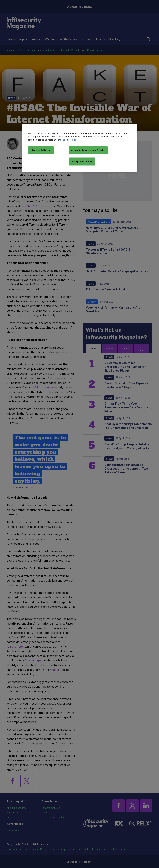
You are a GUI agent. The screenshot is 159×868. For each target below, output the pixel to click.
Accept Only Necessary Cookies (88, 150)
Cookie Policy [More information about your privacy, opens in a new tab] (69, 140)
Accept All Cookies (82, 161)
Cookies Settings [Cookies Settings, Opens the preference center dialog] (41, 150)
